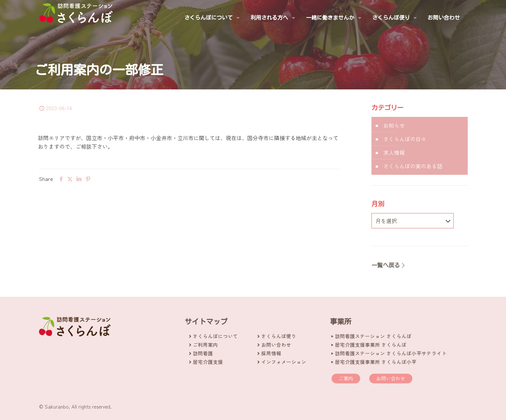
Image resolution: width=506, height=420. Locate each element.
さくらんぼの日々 (405, 139)
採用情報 (271, 353)
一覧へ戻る (389, 265)
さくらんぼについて (215, 336)
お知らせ (394, 125)
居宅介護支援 (208, 362)
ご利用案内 (205, 345)
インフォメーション (284, 362)
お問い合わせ (276, 345)
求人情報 (394, 152)
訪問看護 (203, 353)
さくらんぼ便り (279, 336)
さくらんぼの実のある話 (413, 166)
